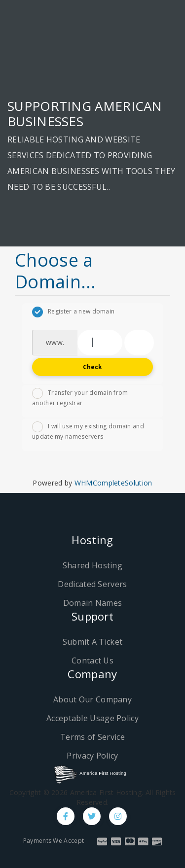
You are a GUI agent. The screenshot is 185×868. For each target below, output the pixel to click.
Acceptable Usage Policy (92, 718)
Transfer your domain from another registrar (80, 398)
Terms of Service (92, 737)
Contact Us (92, 660)
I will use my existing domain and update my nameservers (88, 431)
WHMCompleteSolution (113, 483)
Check (93, 367)
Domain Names (93, 603)
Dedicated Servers (92, 584)
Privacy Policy (92, 756)
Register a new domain (73, 312)
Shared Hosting (92, 565)
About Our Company (92, 699)
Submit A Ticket (93, 642)
